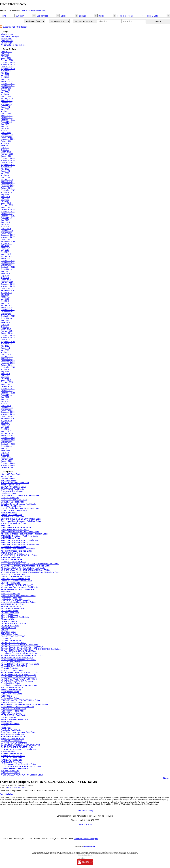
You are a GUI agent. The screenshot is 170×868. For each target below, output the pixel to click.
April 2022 (5, 130)
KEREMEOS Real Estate (11, 559)
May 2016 (5, 276)
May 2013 (5, 350)
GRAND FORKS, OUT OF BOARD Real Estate (21, 519)
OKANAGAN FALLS (9, 615)
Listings (82, 16)
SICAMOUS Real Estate (11, 741)
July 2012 (5, 371)
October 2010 (7, 416)
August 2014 (6, 318)
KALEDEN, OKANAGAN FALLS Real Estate (20, 540)
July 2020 (5, 169)
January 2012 (7, 384)
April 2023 (5, 111)
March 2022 (6, 133)
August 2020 (6, 167)
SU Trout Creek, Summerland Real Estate (19, 749)
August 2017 (6, 244)
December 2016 (8, 261)
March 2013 (6, 354)
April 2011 (5, 403)
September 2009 (8, 444)
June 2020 (5, 171)
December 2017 (8, 235)
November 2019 (8, 186)
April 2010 (5, 429)
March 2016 (6, 280)
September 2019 (8, 190)
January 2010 (7, 435)
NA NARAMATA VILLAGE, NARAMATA (18, 589)
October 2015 (7, 288)
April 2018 (5, 226)
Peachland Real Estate (11, 683)
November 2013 (8, 337)
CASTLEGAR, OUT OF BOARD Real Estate (20, 495)
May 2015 (5, 299)
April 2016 (5, 278)
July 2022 (5, 124)
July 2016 (5, 271)
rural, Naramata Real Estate (13, 734)
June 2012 (5, 374)
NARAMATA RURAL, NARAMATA (15, 600)
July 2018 (5, 220)
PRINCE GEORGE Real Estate (14, 719)
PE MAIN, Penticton (9, 668)
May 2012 (5, 376)
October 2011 (7, 391)
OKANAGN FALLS (9, 621)
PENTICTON (6, 696)
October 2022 (7, 118)
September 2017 (8, 241)
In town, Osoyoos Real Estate (13, 523)
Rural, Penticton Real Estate (13, 736)
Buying (101, 16)
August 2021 (6, 143)
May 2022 (5, 128)
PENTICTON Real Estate (12, 702)
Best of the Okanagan (10, 36)
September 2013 (8, 342)
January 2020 (7, 182)
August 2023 (6, 105)
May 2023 (5, 109)
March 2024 (6, 96)
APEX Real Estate (9, 481)
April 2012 (5, 378)
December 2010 (8, 412)
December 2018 (8, 209)
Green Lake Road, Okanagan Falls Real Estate (21, 521)
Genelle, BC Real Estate (11, 515)
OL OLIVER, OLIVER (10, 626)
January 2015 (7, 308)
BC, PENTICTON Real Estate (13, 487)
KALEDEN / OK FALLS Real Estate (16, 527)
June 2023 (5, 107)
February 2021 (7, 154)
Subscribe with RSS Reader (13, 27)
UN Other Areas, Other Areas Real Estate (19, 764)
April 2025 (5, 77)
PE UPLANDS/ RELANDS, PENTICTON (18, 675)
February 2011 (7, 408)
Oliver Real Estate (8, 632)
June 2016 (5, 273)
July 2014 (5, 320)
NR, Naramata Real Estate (12, 608)
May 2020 (5, 173)
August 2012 (6, 369)
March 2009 (6, 457)
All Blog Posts (7, 34)
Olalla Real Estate (8, 628)
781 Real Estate (8, 478)
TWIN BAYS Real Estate (11, 760)
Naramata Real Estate (10, 594)
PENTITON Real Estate (11, 713)
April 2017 (5, 252)
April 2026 (5, 56)
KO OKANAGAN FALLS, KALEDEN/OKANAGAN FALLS (25, 570)
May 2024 (5, 92)
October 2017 (7, 239)
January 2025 (7, 81)
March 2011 (6, 406)
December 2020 (8, 158)
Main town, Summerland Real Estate (16, 581)
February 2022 (7, 135)
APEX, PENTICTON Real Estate (15, 483)
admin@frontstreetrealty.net (34, 10)
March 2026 (6, 58)
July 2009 (5, 448)
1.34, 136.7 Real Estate (11, 474)
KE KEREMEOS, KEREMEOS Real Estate (19, 555)
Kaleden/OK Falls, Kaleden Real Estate (18, 549)
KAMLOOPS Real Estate (11, 553)
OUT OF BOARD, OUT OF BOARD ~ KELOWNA (22, 647)
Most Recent (6, 52)
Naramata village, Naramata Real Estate (18, 596)
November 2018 (8, 212)
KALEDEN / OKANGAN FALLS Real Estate (19, 536)
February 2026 (7, 60)
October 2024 (7, 88)
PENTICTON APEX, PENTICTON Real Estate (21, 700)
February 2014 (7, 331)
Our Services (42, 16)
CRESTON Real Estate (11, 506)
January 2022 (7, 137)
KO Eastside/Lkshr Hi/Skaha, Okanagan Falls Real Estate (26, 566)
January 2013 (7, 359)
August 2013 (6, 344)
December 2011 (8, 386)
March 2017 (6, 254)
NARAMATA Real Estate (11, 598)
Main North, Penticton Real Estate (15, 576)
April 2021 (5, 150)
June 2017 (5, 248)
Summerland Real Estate (11, 754)
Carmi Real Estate (9, 493)
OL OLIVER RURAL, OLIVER (13, 623)
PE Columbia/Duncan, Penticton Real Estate (20, 653)
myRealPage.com (89, 847)
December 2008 (8, 463)
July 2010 (5, 423)
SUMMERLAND (8, 751)
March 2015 (6, 303)
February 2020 (7, 180)
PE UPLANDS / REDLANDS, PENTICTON (19, 672)
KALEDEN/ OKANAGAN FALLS (14, 542)
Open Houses (7, 41)
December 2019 (8, 184)
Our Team (20, 16)
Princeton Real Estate (10, 724)
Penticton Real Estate (10, 698)
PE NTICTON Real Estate (12, 670)
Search (158, 21)
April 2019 (5, 201)
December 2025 (8, 62)
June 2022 (5, 126)
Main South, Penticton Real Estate (15, 579)
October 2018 (7, 214)
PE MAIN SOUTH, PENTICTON (14, 666)
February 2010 (7, 433)
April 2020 (5, 175)
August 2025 (6, 71)
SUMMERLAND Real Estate (13, 756)
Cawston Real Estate (10, 498)
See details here (7, 794)
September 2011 (8, 393)
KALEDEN (5, 525)
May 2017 (5, 250)
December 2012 (8, 361)
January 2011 (7, 410)
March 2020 (6, 177)
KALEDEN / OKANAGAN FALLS (15, 530)
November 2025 (8, 64)
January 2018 (7, 233)
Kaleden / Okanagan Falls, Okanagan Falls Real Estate (25, 534)
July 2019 (5, 194)
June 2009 (5, 450)
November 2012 (8, 363)
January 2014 (7, 333)
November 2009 (8, 440)
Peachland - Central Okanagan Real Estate (19, 685)
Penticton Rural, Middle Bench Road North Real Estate (24, 704)
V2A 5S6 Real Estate (10, 771)
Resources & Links (150, 16)
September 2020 (8, 165)
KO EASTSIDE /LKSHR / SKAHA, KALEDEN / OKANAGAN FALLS (30, 564)
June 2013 (5, 348)
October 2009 (7, 442)
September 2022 (8, 120)
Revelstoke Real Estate (11, 730)
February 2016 (7, 282)
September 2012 (8, 367)
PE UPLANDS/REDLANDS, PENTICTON (19, 677)
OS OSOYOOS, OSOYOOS (13, 636)
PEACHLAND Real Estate (12, 687)
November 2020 (8, 160)
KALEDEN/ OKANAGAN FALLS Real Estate (20, 544)
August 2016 (6, 269)
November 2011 (8, 389)
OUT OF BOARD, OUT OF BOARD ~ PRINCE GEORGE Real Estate (31, 649)
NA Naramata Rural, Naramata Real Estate (19, 587)
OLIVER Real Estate (10, 634)
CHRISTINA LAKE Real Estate (14, 500)
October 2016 (7, 265)
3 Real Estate (7, 476)
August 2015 (6, 293)
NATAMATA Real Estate (11, 606)
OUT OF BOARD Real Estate (13, 643)
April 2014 (5, 327)
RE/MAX (4, 726)
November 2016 (8, 263)
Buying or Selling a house (12, 491)
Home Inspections (125, 16)
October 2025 (7, 67)
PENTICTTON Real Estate (12, 711)
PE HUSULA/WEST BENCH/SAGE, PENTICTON (22, 655)
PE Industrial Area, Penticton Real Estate (18, 660)
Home (4, 16)
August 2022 (6, 122)
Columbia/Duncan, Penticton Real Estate (18, 504)
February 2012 (7, 382)
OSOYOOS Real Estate (11, 640)
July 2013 (5, 346)
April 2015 (5, 301)
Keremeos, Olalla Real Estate (13, 562)
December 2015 (8, 284)
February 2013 (7, 357)
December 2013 (8, 335)
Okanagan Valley (8, 619)
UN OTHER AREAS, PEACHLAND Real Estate (21, 766)
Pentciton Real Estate (10, 692)
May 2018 (5, 224)
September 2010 (8, 418)
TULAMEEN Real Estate (11, 758)
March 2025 (6, 79)
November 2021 (8, 139)
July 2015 (5, 295)
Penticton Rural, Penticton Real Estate (17, 707)
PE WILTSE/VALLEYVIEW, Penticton (17, 681)
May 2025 (5, 75)
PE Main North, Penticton (12, 662)
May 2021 (5, 148)
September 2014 (8, 316)
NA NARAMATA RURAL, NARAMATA (17, 585)
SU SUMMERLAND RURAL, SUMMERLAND (20, 745)
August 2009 (6, 446)
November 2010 (8, 414)
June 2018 (5, 222)
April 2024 (5, 94)
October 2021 (7, 141)
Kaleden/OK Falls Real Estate (14, 547)
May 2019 (5, 199)
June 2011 (5, 399)
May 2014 (5, 325)
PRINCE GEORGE (9, 717)
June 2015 (5, 297)
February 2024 (7, 99)
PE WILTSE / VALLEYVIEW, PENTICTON (19, 679)
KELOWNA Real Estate (11, 557)
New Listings (6, 39)
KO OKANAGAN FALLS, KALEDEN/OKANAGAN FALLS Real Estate (30, 572)
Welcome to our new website (13, 45)
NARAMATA (6, 591)
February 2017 (7, 256)
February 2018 (7, 231)
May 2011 (5, 401)
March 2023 (6, 113)
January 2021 (7, 156)
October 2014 (7, 314)
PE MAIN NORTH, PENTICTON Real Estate (20, 664)
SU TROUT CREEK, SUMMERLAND (17, 747)
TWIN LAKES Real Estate (12, 762)
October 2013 (7, 339)
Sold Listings (6, 43)
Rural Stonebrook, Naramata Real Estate (18, 732)
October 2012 (7, 365)
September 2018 (8, 216)
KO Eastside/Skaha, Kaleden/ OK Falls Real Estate (23, 568)
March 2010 (6, 431)
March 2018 (6, 229)
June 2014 (5, 322)
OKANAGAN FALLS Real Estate (15, 617)
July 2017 (5, 246)
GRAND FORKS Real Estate (13, 517)
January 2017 (7, 258)
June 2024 (5, 90)
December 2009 (8, 438)
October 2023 (7, 103)
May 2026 (5, 54)
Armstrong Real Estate (10, 485)
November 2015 (8, 286)
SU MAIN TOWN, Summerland (14, 743)
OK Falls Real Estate (10, 613)
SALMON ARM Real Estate (12, 739)
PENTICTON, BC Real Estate (13, 709)
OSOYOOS (6, 638)
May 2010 (5, 427)
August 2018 (6, 218)
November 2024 (8, 86)
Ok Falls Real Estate (10, 611)
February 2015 (7, 305)
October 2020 (7, 162)
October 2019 (7, 188)
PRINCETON (6, 722)
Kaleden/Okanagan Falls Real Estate (17, 551)
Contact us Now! (85, 824)
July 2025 (5, 73)
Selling (63, 16)
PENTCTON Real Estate (11, 694)
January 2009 (7, 461)
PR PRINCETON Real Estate (13, 715)
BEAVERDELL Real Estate (12, 489)
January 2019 (7, 207)
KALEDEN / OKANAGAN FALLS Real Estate (20, 532)
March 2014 (6, 329)
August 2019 (6, 192)
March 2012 (6, 380)
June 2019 (5, 197)
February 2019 (7, 205)
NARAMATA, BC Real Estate (13, 604)
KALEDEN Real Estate (10, 538)
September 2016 (8, 267)
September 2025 (8, 69)
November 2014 (8, 312)
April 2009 (5, 455)
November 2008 (8, 465)
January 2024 (7, 101)
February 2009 (7, 459)
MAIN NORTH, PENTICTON (13, 574)
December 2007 (8, 467)
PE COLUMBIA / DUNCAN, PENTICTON (18, 651)
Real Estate (6, 728)
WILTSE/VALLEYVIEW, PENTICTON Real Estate (22, 775)
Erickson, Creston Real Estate (14, 510)
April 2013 (5, 352)
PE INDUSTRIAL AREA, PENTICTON (17, 658)
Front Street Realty (9, 513)
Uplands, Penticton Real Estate (14, 768)
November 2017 (8, 237)
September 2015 (8, 290)
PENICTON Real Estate (11, 690)
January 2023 (7, 116)
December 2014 (8, 310)
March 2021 (6, 152)
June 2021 (5, 145)
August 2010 (6, 421)
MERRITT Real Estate (10, 583)
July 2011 (5, 397)
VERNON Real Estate (10, 773)
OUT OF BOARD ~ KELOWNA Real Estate (19, 645)
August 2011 (6, 395)
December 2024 (8, 84)
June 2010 (5, 425)
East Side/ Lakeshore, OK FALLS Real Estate (20, 508)
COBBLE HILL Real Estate (12, 502)
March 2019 (6, 203)
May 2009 (5, 453)
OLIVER (4, 630)
